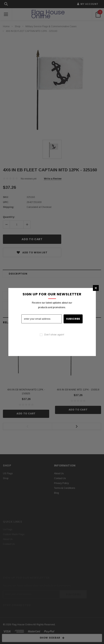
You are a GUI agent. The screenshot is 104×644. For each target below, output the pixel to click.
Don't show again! (54, 335)
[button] (96, 288)
